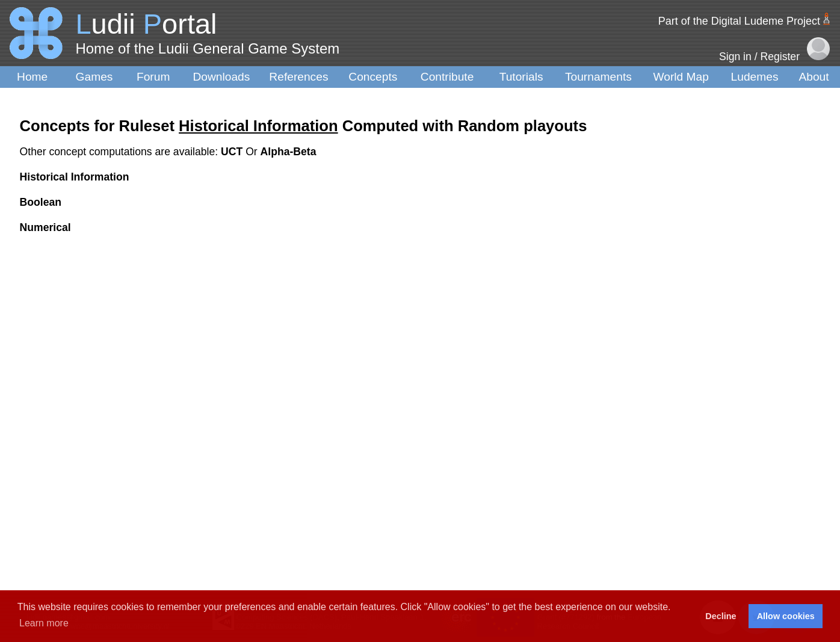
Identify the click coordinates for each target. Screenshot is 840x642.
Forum (153, 77)
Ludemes (755, 77)
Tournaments (598, 77)
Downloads (221, 77)
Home (32, 77)
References (298, 77)
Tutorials (521, 77)
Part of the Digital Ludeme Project (739, 21)
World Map (681, 77)
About (814, 77)
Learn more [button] (44, 623)
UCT (233, 152)
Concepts (373, 77)
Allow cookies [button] (786, 616)
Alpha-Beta (289, 152)
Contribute (447, 77)
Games (94, 77)
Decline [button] (721, 616)
